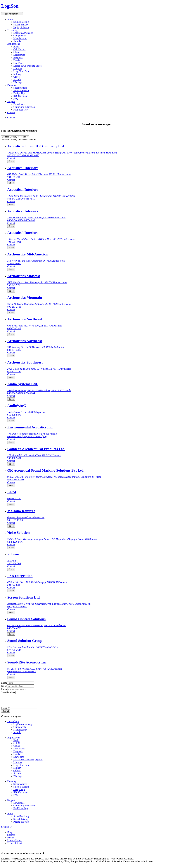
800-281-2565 (14, 307)
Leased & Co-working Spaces (28, 66)
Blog (10, 835)
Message (5, 711)
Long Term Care (21, 71)
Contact (11, 112)
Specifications (20, 88)
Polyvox (13, 554)
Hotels (17, 60)
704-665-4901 (14, 242)
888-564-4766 (14, 628)
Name (4, 683)
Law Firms (19, 63)
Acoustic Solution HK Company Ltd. (36, 146)
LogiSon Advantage (23, 33)
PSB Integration (20, 576)
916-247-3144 (14, 372)
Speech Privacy (21, 25)
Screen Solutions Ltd (23, 597)
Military (17, 74)
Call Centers (19, 49)
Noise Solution (18, 533)
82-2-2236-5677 (15, 542)
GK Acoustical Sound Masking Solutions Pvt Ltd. (46, 470)
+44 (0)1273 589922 (17, 607)
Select (11, 161)
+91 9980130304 (16, 480)
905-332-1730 (14, 498)
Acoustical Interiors (23, 168)
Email (4, 686)
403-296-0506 (29, 671)
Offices (17, 77)
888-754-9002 (14, 393)
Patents (11, 840)
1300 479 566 (14, 563)
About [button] (10, 19)
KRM (12, 492)
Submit (6, 714)
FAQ (16, 99)
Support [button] (11, 101)
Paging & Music (21, 27)
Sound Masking (21, 22)
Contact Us (7, 830)
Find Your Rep (21, 110)
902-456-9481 (14, 458)
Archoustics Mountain (25, 298)
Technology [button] (13, 30)
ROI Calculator (21, 96)
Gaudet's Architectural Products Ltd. (36, 449)
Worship (17, 82)
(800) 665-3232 (15, 671)
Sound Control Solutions (26, 619)
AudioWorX (17, 406)
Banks (16, 47)
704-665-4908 (28, 220)
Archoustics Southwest (25, 362)
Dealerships (19, 55)
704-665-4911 (28, 199)
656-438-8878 (14, 415)
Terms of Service (16, 846)
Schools (17, 79)
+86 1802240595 (16, 155)
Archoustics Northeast (25, 319)
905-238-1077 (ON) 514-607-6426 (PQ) (27, 436)
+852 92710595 (32, 155)
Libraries (18, 69)
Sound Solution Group (25, 641)
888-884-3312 (14, 328)
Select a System (21, 90)
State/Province (8, 692)
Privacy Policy (14, 843)
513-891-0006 (14, 263)
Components (20, 36)
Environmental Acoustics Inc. (30, 427)
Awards (17, 41)
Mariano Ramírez (21, 511)
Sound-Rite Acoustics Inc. (27, 662)
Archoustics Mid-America (28, 254)
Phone (4, 689)
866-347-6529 (14, 220)
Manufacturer (20, 38)
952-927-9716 (14, 285)
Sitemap (11, 838)
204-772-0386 (14, 585)
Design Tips (19, 93)
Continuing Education (24, 107)
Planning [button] (12, 85)
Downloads (19, 104)
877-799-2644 (14, 650)
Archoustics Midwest (24, 276)
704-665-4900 (14, 177)
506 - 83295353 (15, 520)
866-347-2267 (14, 199)
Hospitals (18, 58)
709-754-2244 (28, 393)
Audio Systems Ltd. (23, 384)
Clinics (17, 52)
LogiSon (10, 6)
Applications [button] (14, 44)
